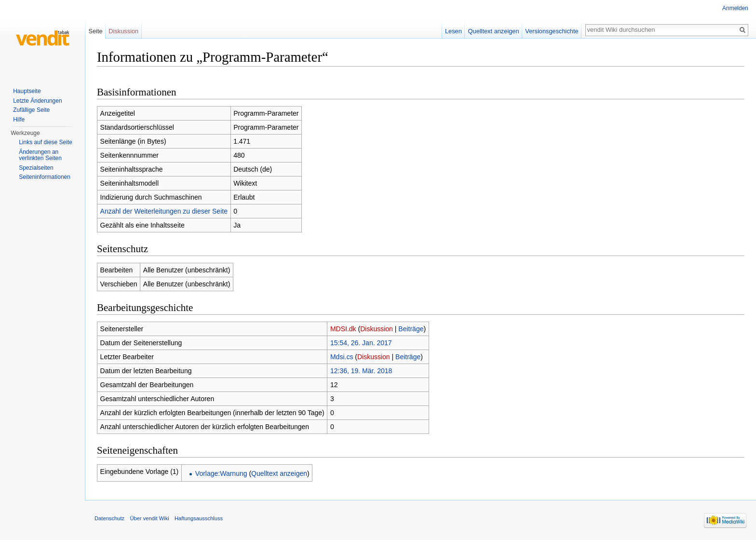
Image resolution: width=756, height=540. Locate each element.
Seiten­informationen (45, 177)
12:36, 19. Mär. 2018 (361, 371)
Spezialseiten (36, 168)
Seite (95, 31)
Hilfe (19, 120)
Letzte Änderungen (37, 101)
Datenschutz (109, 518)
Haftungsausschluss (199, 518)
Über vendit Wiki (149, 518)
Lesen (453, 31)
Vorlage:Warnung (221, 473)
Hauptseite (27, 91)
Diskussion (377, 329)
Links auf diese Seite (46, 142)
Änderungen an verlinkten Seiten (40, 155)
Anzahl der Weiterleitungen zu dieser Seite (164, 211)
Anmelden (735, 8)
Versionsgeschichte (552, 31)
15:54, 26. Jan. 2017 (361, 343)
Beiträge (411, 329)
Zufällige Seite (31, 110)
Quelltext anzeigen (279, 473)
